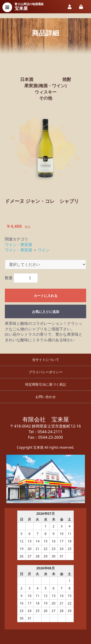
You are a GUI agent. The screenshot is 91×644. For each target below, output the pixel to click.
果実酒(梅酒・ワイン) (45, 86)
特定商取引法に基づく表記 (46, 384)
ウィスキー (46, 92)
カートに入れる (46, 296)
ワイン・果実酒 (18, 245)
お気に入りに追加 (46, 312)
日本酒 (27, 79)
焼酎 (67, 79)
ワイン (44, 250)
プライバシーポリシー (46, 372)
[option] (45, 147)
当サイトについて (46, 360)
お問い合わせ (46, 397)
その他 (46, 98)
